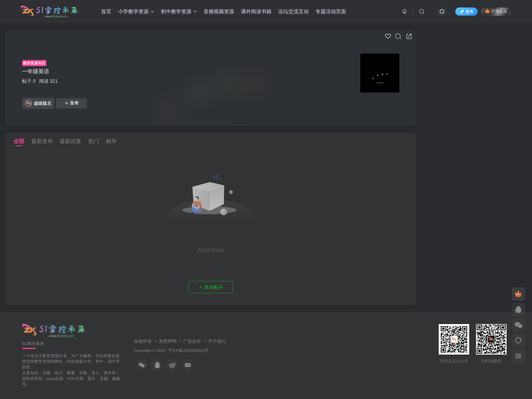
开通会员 (496, 11)
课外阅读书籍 (256, 11)
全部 (19, 141)
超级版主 (38, 103)
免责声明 (168, 341)
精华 (111, 141)
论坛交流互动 (293, 11)
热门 (94, 141)
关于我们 (217, 341)
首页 (106, 11)
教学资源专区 (34, 63)
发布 (72, 103)
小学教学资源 (136, 11)
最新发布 (42, 141)
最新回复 (71, 141)
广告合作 (192, 341)
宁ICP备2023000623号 (189, 350)
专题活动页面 (331, 11)
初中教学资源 (179, 11)
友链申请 (143, 341)
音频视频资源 (219, 11)
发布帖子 (211, 287)
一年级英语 (36, 71)
